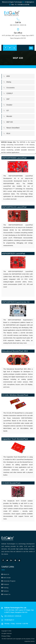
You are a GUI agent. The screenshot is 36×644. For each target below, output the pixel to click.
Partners (6, 591)
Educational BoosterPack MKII (15, 351)
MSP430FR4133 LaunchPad (14, 207)
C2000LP (7, 93)
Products (6, 584)
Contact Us (7, 594)
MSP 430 (7, 122)
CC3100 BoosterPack (11, 483)
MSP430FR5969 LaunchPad (14, 158)
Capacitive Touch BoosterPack (15, 439)
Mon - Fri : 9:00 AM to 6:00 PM (19, 5)
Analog (6, 82)
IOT (5, 111)
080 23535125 (9, 616)
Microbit (7, 116)
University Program (9, 581)
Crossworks (8, 88)
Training (6, 588)
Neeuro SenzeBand (11, 128)
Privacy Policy (6, 636)
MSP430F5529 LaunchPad (13, 254)
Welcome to (12, 2)
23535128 (18, 616)
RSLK (6, 134)
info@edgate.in (28, 2)
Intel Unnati (7, 578)
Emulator (7, 105)
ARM (6, 76)
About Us (6, 574)
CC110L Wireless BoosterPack (15, 395)
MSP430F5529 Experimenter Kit (16, 302)
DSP (6, 99)
